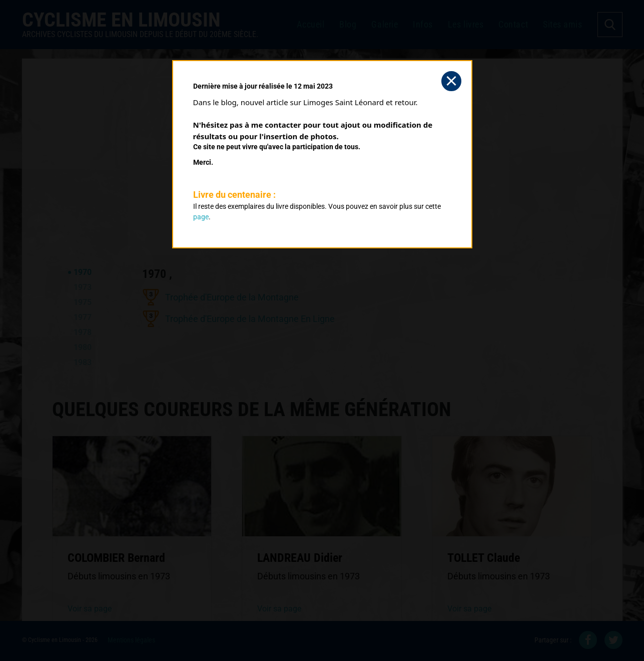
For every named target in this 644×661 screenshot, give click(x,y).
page (201, 217)
